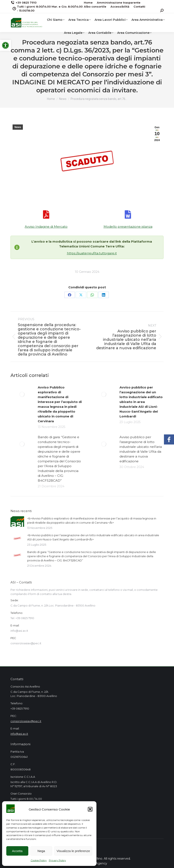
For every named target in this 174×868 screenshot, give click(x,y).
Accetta (17, 851)
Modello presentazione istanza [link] (128, 227)
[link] (5, 45)
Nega (41, 851)
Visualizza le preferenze (73, 851)
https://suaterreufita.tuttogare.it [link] (92, 253)
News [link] (18, 127)
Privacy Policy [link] (57, 860)
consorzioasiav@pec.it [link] (26, 721)
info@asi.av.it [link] (19, 734)
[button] (90, 809)
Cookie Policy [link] (39, 860)
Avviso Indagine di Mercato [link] (46, 227)
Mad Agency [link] (98, 863)
